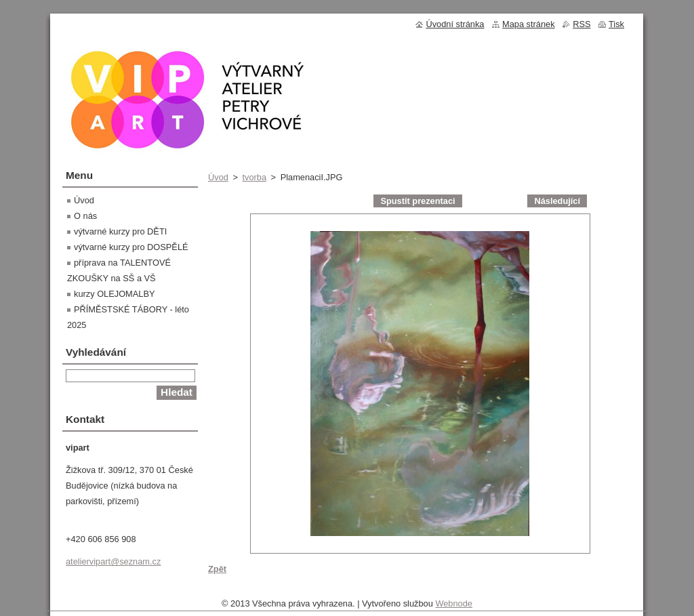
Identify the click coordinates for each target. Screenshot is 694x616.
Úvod (218, 177)
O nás (85, 216)
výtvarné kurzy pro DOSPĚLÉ (131, 247)
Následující (557, 201)
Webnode (454, 607)
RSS (581, 24)
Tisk (616, 24)
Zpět (217, 569)
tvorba (254, 177)
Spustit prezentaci (417, 201)
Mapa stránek (529, 24)
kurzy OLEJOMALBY (114, 294)
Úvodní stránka (455, 24)
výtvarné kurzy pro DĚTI (120, 231)
